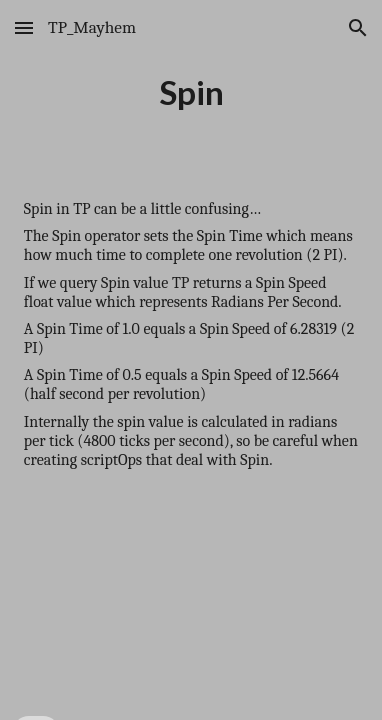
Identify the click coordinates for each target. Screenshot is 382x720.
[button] (24, 27)
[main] (191, 92)
